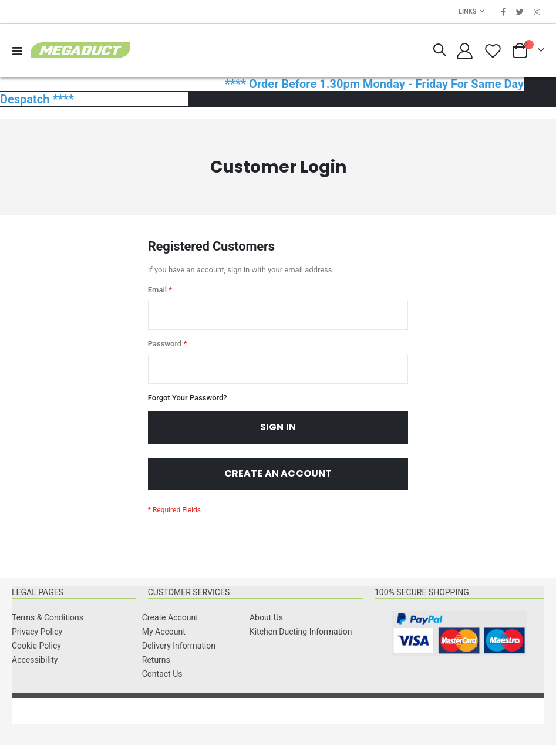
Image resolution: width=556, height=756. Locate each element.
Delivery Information (179, 657)
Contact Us (162, 685)
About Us (266, 629)
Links (468, 11)
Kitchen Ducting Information (301, 643)
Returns (156, 671)
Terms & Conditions (48, 629)
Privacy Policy (37, 643)
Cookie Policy (36, 657)
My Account (164, 643)
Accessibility (35, 671)
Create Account (170, 629)
